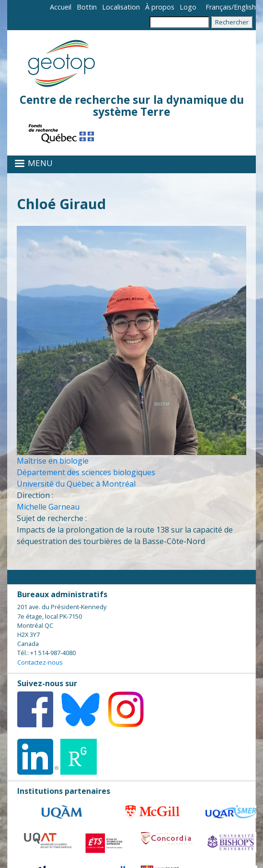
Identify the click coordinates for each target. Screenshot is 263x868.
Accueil (61, 7)
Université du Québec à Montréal (76, 484)
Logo (188, 7)
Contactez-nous (40, 662)
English (245, 7)
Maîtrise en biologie (53, 461)
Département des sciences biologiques (86, 472)
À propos (160, 7)
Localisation (121, 7)
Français (218, 7)
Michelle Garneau (48, 507)
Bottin (87, 7)
